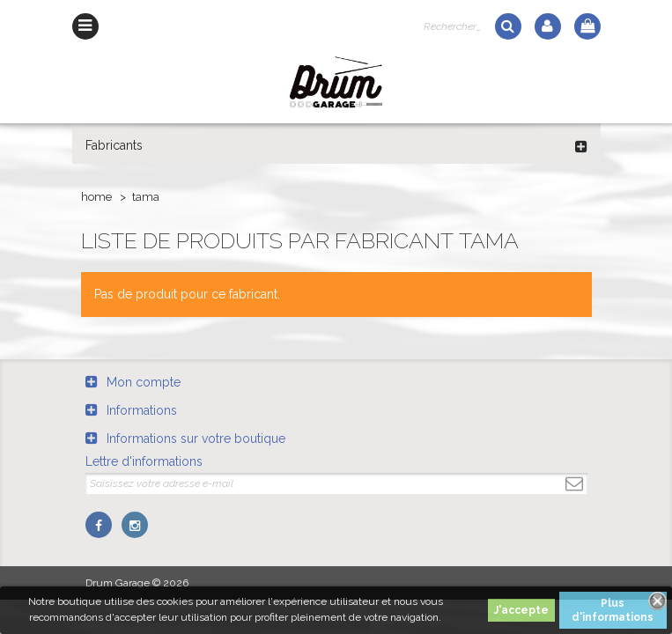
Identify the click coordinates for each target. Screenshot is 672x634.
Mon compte (144, 382)
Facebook (99, 525)
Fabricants (114, 145)
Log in (548, 26)
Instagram (135, 525)
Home (96, 197)
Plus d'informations (613, 610)
